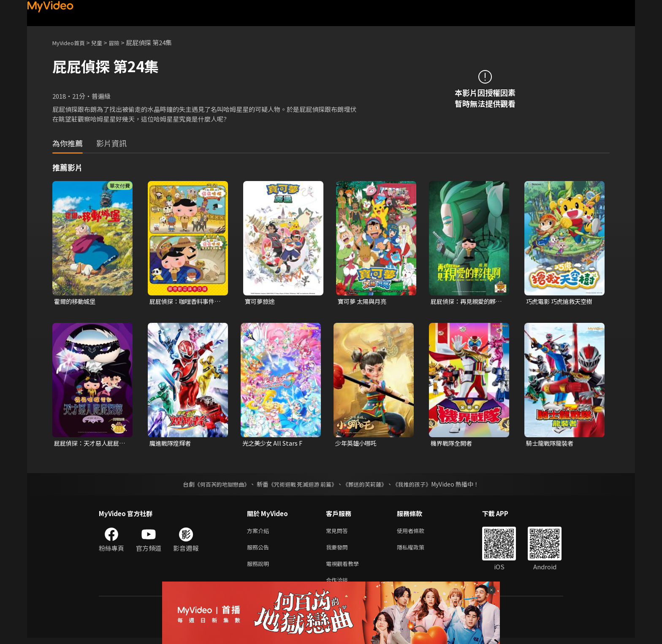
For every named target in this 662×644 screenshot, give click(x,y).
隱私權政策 (418, 550)
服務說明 (260, 568)
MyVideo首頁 (72, 42)
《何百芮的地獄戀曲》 (217, 485)
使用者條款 (418, 532)
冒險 (122, 42)
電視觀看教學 (345, 568)
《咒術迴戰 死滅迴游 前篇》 (302, 485)
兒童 (103, 42)
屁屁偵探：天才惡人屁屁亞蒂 (89, 444)
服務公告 (260, 550)
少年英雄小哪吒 (357, 444)
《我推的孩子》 (418, 485)
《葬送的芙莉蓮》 (368, 485)
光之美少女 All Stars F (274, 444)
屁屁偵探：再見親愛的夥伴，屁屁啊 (465, 302)
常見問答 (339, 532)
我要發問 (339, 550)
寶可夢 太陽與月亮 (364, 302)
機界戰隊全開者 (453, 444)
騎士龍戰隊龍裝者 (551, 444)
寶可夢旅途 (261, 302)
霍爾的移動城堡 (76, 302)
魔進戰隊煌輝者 (172, 444)
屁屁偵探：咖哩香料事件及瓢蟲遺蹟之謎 (184, 302)
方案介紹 (260, 532)
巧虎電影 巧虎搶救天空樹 (562, 302)
